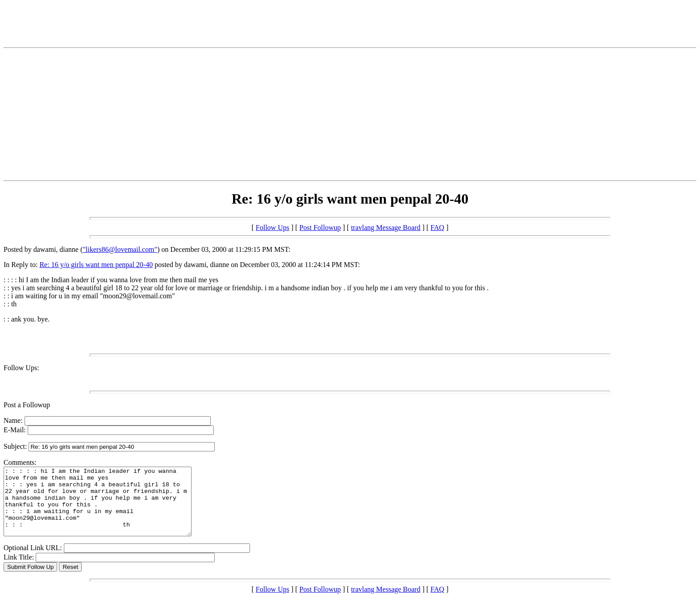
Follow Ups (273, 228)
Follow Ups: (21, 368)
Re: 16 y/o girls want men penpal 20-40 (96, 265)
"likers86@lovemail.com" (120, 249)
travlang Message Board (386, 228)
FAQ (437, 228)
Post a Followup (27, 405)
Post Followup (320, 228)
